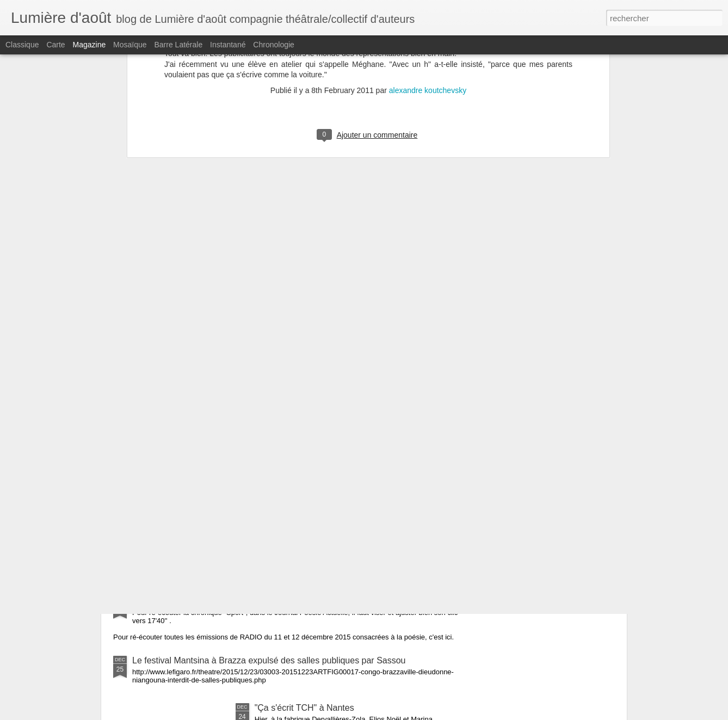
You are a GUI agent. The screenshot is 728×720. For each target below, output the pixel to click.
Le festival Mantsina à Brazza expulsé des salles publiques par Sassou (269, 660)
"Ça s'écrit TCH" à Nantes (304, 708)
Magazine (90, 45)
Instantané (228, 45)
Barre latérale (178, 45)
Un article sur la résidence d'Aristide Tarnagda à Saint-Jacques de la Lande (277, 485)
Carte (55, 45)
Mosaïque (130, 45)
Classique (22, 45)
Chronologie (274, 45)
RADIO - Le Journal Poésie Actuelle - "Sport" (218, 601)
